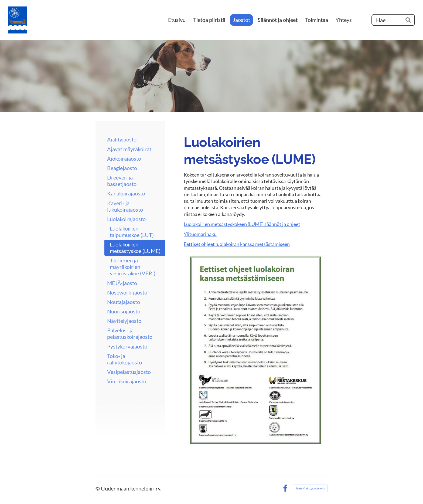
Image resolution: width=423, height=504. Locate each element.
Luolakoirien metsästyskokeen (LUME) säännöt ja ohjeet (242, 224)
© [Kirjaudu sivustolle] (98, 488)
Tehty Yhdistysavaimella (310, 488)
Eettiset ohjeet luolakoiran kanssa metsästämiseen (237, 244)
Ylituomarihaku (200, 234)
